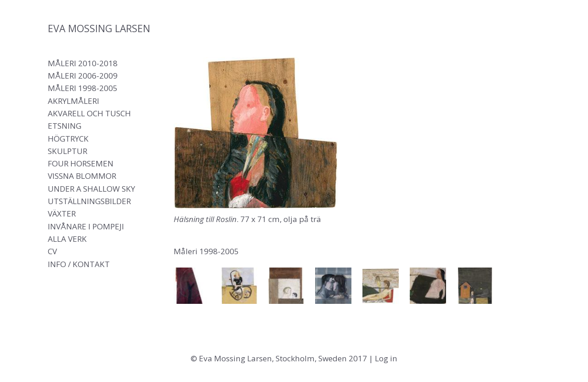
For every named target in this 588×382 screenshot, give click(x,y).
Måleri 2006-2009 (83, 76)
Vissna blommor (82, 176)
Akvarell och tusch (89, 113)
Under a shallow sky (91, 189)
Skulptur (68, 151)
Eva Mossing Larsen (99, 28)
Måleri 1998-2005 (83, 88)
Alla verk (67, 239)
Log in (386, 358)
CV (52, 251)
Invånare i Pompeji (86, 226)
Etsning (65, 126)
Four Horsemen (81, 163)
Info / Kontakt (79, 264)
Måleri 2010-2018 (83, 63)
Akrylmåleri (73, 101)
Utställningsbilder (89, 201)
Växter (62, 214)
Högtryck (68, 139)
